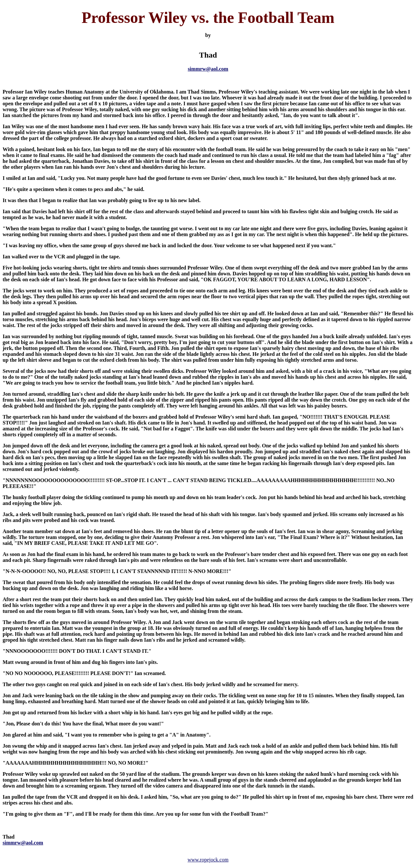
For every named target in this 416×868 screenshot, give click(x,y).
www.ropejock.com (208, 860)
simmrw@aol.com (208, 69)
